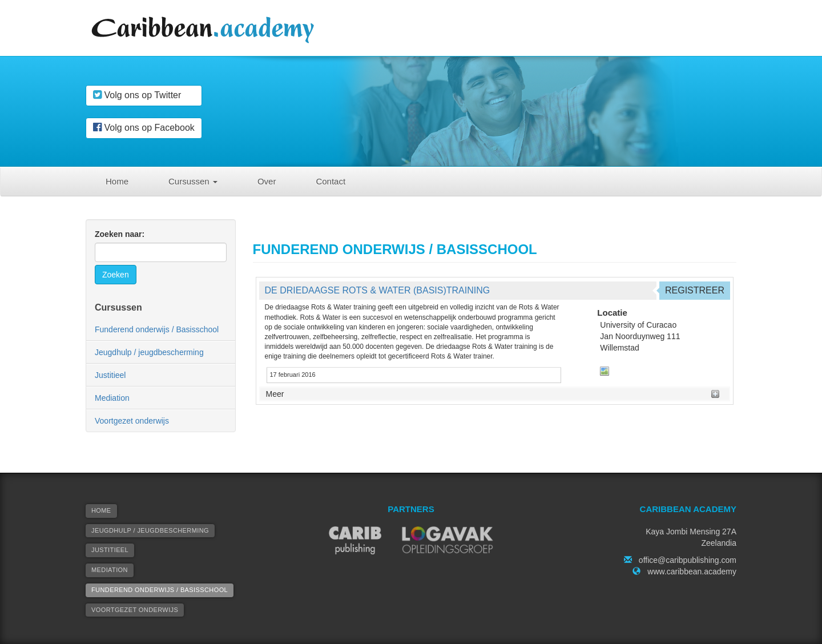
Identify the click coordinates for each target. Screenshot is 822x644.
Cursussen (193, 181)
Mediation (112, 398)
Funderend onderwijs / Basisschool (157, 329)
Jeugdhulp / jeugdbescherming (149, 352)
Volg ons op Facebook (144, 127)
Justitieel (110, 375)
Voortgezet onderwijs (132, 421)
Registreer (695, 290)
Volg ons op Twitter (137, 95)
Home (117, 181)
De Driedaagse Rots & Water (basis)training (378, 290)
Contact (331, 181)
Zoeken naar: (120, 234)
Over (267, 181)
